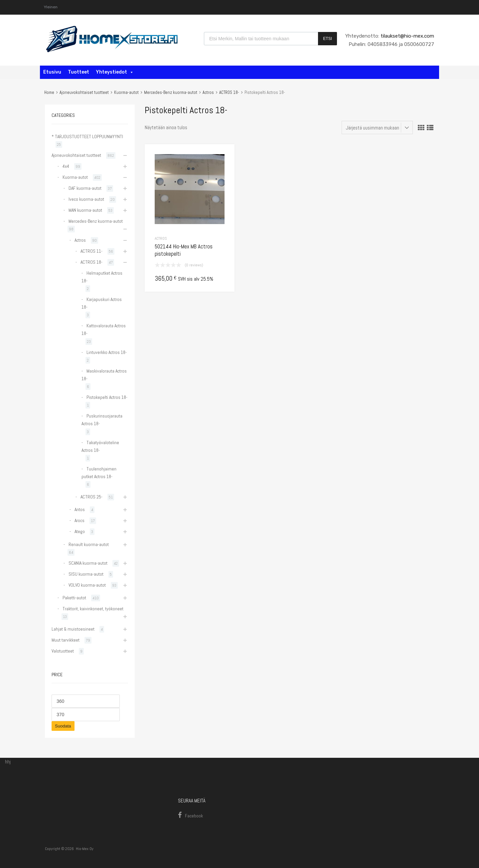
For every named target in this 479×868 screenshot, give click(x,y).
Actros (208, 92)
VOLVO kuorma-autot (87, 585)
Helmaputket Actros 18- (102, 277)
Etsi (327, 39)
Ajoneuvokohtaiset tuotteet (84, 92)
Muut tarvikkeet (66, 640)
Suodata (63, 726)
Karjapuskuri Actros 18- (102, 303)
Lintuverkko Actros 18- (107, 352)
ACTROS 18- (229, 92)
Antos (80, 509)
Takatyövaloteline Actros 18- (100, 446)
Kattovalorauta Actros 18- (104, 329)
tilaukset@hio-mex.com (407, 36)
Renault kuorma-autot (89, 544)
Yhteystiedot (115, 72)
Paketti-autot (74, 598)
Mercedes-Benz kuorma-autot (171, 92)
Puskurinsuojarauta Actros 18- (102, 420)
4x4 (66, 166)
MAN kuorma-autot (85, 210)
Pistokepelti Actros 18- (107, 397)
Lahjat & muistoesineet (73, 629)
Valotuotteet (63, 651)
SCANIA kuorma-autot (88, 563)
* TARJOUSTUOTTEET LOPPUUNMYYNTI (87, 137)
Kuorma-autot (126, 92)
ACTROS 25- (91, 497)
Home (49, 92)
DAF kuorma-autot (85, 188)
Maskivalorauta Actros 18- (104, 375)
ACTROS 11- (91, 251)
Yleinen (51, 7)
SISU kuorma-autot (86, 574)
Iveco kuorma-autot (86, 199)
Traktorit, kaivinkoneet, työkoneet (93, 609)
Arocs (80, 520)
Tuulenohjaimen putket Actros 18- (99, 473)
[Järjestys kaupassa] (377, 128)
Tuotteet (79, 72)
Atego (80, 531)
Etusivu (52, 72)
